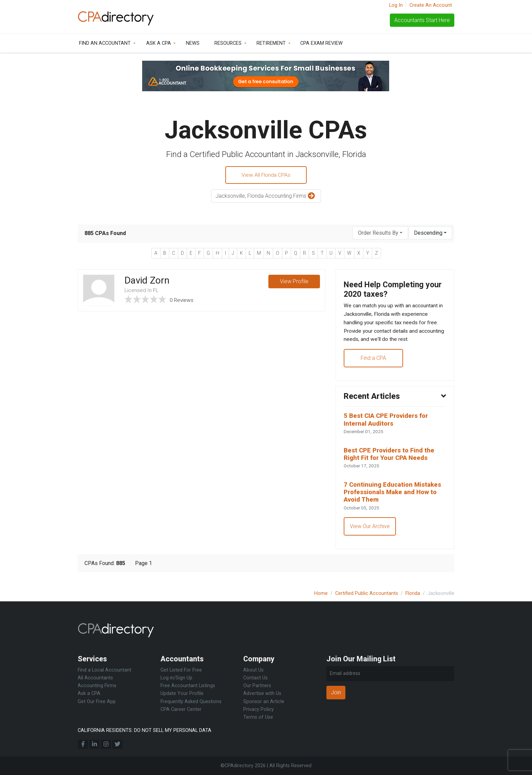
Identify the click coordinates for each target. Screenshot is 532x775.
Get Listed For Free (181, 670)
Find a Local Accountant (104, 670)
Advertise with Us (262, 693)
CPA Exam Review (321, 43)
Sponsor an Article (264, 702)
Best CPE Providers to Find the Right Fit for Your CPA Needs (391, 459)
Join (336, 692)
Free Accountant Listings (188, 686)
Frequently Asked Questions (191, 702)
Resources (228, 43)
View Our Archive (370, 533)
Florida (413, 593)
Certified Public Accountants (367, 593)
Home (321, 593)
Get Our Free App (97, 702)
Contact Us (255, 678)
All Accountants (95, 678)
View (294, 283)
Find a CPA (374, 361)
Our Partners (257, 686)
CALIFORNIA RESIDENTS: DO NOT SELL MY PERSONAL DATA (145, 730)
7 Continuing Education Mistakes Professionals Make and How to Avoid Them (394, 498)
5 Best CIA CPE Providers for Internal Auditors (388, 424)
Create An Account (431, 5)
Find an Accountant (105, 43)
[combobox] (380, 234)
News (193, 43)
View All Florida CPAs (266, 175)
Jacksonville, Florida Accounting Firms (266, 197)
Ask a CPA (159, 43)
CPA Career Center (181, 709)
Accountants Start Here (422, 20)
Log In (396, 5)
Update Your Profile (182, 693)
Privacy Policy (259, 709)
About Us (253, 670)
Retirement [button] (271, 43)
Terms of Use (258, 717)
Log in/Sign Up (176, 678)
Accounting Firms (97, 686)
